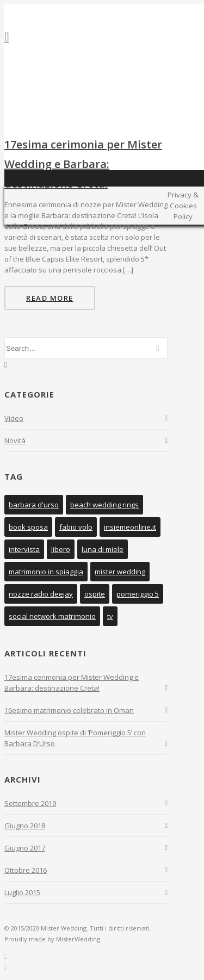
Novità (15, 441)
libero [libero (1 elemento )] (61, 549)
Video (14, 418)
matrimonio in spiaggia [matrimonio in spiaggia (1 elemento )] (46, 572)
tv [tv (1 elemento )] (110, 616)
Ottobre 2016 (26, 870)
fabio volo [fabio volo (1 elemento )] (76, 527)
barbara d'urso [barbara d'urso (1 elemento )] (34, 505)
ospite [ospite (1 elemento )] (95, 594)
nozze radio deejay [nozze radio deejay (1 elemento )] (41, 594)
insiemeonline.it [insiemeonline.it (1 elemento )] (130, 527)
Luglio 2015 (22, 892)
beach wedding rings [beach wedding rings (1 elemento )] (104, 505)
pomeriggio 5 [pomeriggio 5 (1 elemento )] (138, 594)
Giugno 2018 (25, 826)
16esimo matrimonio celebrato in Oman (69, 710)
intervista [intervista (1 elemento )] (24, 549)
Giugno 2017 (25, 848)
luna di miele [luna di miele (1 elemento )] (103, 549)
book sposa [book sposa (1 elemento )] (28, 527)
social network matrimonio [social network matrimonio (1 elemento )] (52, 616)
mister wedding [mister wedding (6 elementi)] (120, 572)
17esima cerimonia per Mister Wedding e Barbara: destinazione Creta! (83, 164)
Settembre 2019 (30, 803)
